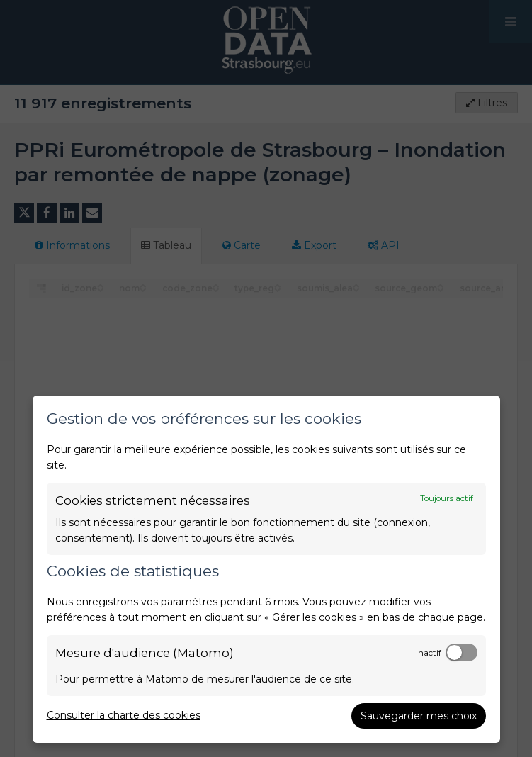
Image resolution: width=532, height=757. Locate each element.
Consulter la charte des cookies (124, 715)
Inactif (429, 653)
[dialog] (266, 569)
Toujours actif (447, 498)
